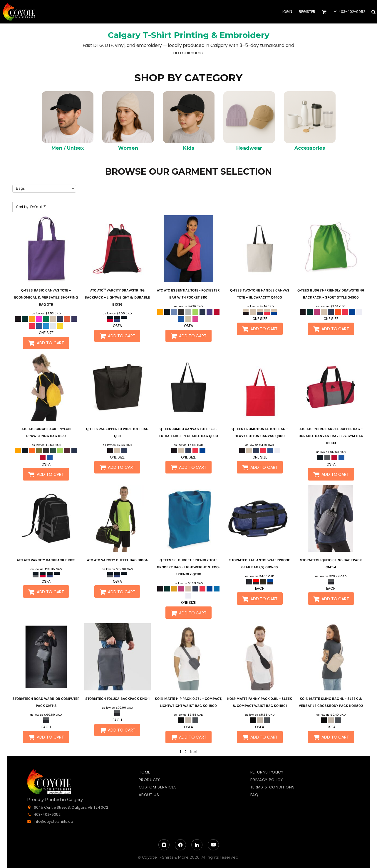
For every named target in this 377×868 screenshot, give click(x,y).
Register (307, 12)
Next (194, 752)
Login (287, 12)
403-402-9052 (47, 814)
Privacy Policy (267, 780)
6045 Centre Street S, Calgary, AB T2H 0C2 (71, 807)
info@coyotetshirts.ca (53, 821)
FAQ (254, 795)
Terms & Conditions (273, 787)
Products (150, 780)
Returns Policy (267, 772)
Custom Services (158, 787)
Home (145, 772)
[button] (324, 12)
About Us (149, 795)
